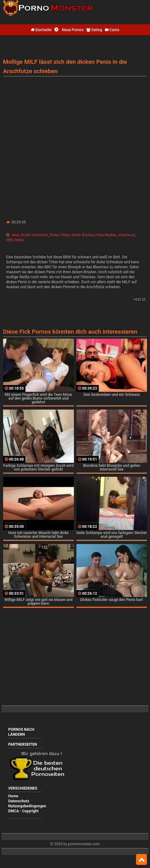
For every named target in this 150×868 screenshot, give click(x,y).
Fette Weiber (106, 235)
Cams (112, 30)
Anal (16, 235)
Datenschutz (19, 801)
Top (141, 860)
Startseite (41, 30)
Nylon (19, 240)
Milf (9, 240)
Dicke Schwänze (34, 235)
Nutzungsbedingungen (27, 806)
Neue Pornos (69, 30)
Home (13, 796)
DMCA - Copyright (23, 811)
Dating (94, 30)
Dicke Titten (60, 235)
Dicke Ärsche (82, 235)
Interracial (127, 235)
